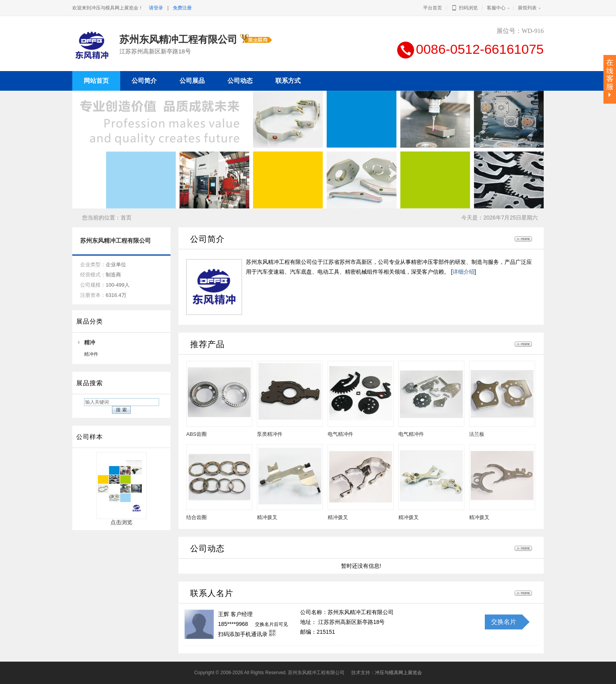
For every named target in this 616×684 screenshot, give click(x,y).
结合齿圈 (196, 517)
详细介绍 (464, 272)
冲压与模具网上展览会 (398, 673)
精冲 (90, 342)
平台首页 (433, 8)
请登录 (156, 8)
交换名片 (504, 622)
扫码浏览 (464, 8)
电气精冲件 (340, 434)
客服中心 (496, 8)
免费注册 (182, 8)
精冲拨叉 (267, 517)
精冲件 (91, 354)
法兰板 (477, 434)
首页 (126, 218)
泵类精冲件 (270, 434)
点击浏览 (121, 520)
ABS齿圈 (196, 434)
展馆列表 (527, 8)
